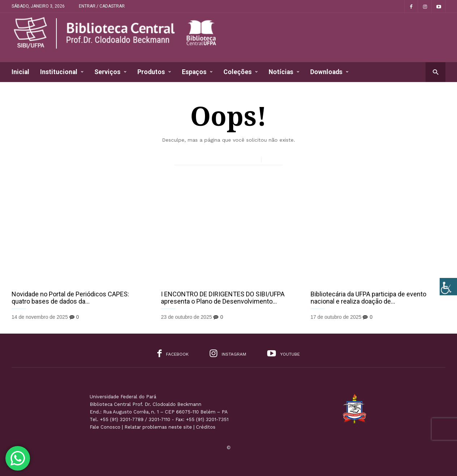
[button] (435, 72)
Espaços (197, 72)
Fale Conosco (105, 427)
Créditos (206, 427)
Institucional (62, 72)
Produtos (154, 72)
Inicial (20, 72)
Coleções (241, 72)
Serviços (110, 72)
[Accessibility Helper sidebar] (448, 287)
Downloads (329, 72)
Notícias (284, 72)
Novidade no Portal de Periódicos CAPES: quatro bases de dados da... (70, 298)
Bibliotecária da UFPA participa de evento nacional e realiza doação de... (368, 298)
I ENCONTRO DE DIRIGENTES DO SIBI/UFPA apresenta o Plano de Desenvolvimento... (223, 298)
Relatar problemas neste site (158, 427)
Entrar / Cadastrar (102, 6)
